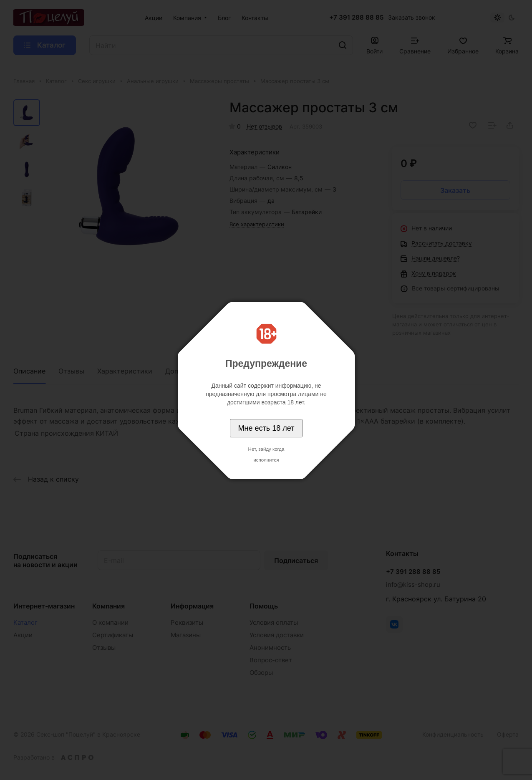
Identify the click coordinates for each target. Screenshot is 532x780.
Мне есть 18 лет (266, 428)
